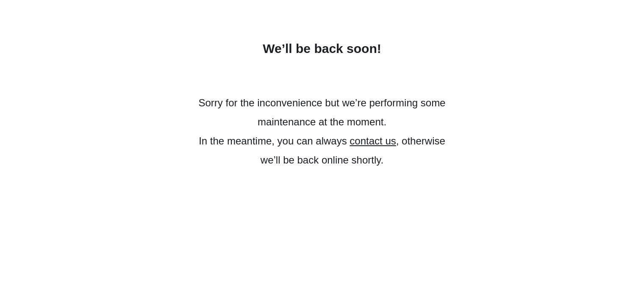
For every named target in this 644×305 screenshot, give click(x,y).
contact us (373, 141)
